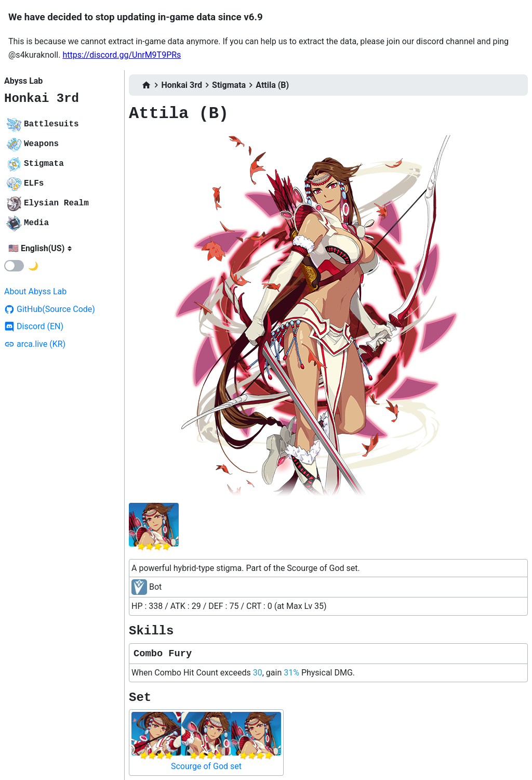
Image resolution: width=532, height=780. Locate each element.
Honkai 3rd (42, 99)
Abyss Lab (23, 81)
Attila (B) (272, 85)
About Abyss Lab (35, 291)
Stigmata (229, 85)
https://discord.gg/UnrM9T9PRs (122, 55)
